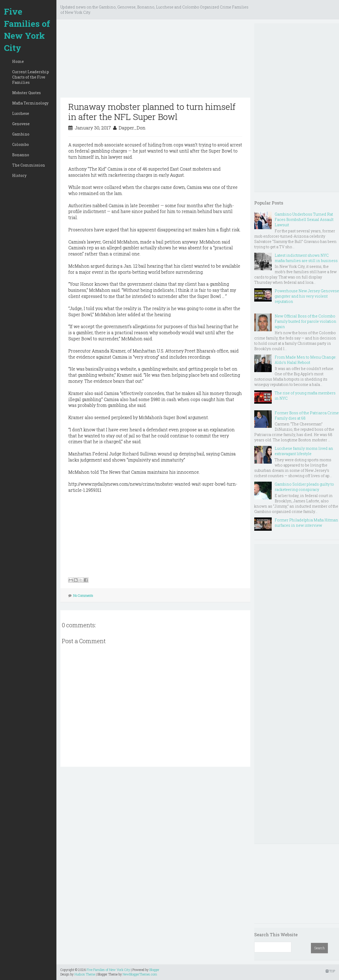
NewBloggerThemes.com (140, 974)
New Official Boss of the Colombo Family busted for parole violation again (305, 321)
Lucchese (21, 113)
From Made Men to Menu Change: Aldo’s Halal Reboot (305, 360)
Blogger (154, 970)
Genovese (21, 124)
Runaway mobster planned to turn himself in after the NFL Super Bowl (152, 112)
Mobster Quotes (26, 93)
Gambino (21, 134)
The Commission (29, 165)
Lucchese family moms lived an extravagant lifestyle (304, 451)
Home (18, 61)
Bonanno (21, 155)
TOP (330, 971)
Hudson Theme (85, 974)
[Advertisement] (155, 60)
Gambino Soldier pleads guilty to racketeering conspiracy (304, 487)
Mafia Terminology (30, 103)
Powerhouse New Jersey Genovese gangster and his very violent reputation (307, 296)
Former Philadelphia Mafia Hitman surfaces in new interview (306, 523)
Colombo (21, 144)
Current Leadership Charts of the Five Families (31, 77)
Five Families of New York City (27, 29)
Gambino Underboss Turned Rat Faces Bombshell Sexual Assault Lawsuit (304, 219)
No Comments (83, 595)
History (19, 175)
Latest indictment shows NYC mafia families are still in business (306, 258)
